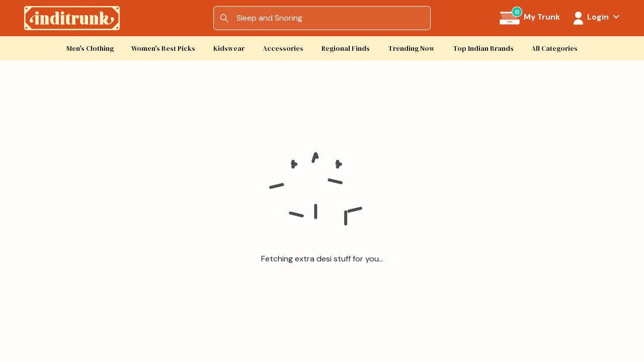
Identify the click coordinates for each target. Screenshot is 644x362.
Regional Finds (346, 49)
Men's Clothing (90, 49)
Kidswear (229, 49)
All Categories (554, 49)
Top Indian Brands (483, 49)
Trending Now (411, 49)
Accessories (283, 49)
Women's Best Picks (163, 49)
